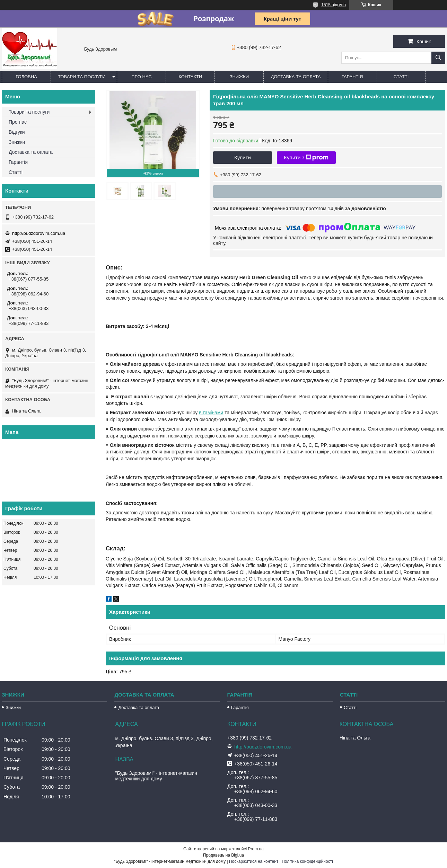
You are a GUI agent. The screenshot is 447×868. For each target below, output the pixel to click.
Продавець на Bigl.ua (223, 855)
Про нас (142, 77)
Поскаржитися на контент (254, 861)
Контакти (190, 77)
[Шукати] (438, 58)
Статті (401, 77)
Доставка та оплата (296, 77)
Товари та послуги (82, 77)
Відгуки (17, 132)
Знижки (239, 77)
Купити (243, 157)
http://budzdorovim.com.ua (39, 233)
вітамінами (211, 413)
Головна (26, 77)
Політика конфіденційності (307, 861)
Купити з (306, 158)
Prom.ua (256, 849)
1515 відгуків (334, 5)
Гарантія (352, 77)
